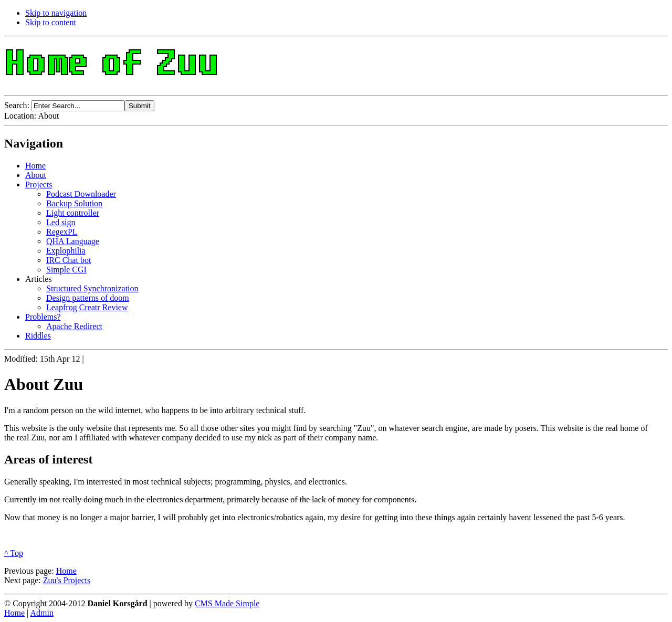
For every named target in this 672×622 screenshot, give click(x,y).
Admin (41, 613)
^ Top (14, 553)
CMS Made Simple (227, 603)
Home (66, 571)
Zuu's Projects (67, 580)
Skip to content (51, 22)
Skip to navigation (56, 13)
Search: (18, 105)
